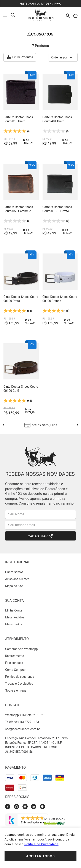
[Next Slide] (78, 425)
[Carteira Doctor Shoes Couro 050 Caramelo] (21, 199)
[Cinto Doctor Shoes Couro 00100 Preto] (21, 288)
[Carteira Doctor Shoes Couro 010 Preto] (21, 109)
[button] (20, 57)
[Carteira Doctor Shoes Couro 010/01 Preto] (60, 199)
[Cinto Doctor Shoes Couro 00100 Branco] (60, 288)
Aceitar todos (40, 856)
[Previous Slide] (3, 425)
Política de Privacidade (41, 844)
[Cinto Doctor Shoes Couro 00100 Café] (21, 378)
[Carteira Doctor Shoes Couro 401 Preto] (60, 109)
